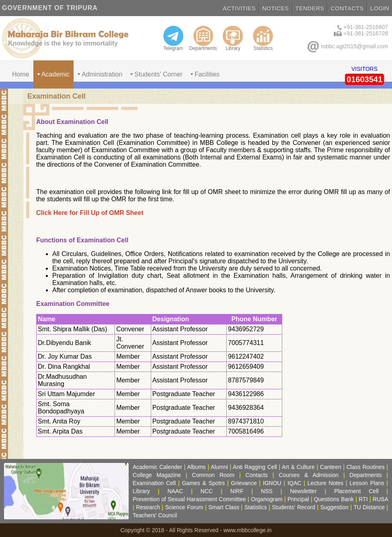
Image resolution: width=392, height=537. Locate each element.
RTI (363, 499)
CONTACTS (347, 8)
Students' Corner (158, 74)
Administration (102, 74)
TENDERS (310, 8)
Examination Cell (154, 483)
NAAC (175, 491)
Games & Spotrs (203, 483)
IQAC (294, 483)
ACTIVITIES (239, 8)
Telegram (173, 38)
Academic (55, 74)
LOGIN (380, 8)
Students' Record (293, 507)
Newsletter (303, 491)
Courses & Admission (309, 475)
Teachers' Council (155, 515)
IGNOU (272, 483)
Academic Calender (157, 467)
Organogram (267, 499)
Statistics (263, 38)
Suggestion (335, 507)
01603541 (364, 79)
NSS (267, 491)
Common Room (213, 475)
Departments (203, 38)
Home (21, 74)
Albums (196, 467)
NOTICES (276, 8)
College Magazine (157, 475)
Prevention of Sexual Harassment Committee (189, 499)
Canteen (331, 467)
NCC (207, 491)
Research (148, 507)
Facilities (207, 74)
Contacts (257, 475)
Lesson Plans (367, 483)
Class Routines (366, 467)
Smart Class (224, 507)
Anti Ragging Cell (255, 467)
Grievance (244, 483)
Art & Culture (298, 467)
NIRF (237, 491)
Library (233, 38)
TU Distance (369, 507)
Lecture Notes (325, 483)
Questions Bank (334, 499)
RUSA (380, 499)
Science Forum (184, 507)
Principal (298, 499)
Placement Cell (356, 491)
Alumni (219, 467)
